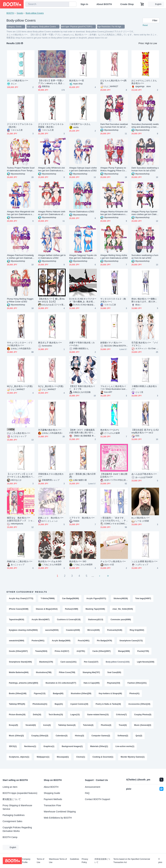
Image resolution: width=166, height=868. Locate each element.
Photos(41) (134, 695)
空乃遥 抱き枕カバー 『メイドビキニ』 (145, 344)
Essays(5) (13, 727)
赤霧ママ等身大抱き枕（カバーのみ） (82, 344)
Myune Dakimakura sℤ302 (82, 212)
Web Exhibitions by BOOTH (58, 818)
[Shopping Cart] (142, 4)
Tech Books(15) (56, 716)
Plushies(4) (106, 727)
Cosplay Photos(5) (143, 716)
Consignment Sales (12, 821)
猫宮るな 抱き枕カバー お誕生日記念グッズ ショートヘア (20, 519)
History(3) (79, 738)
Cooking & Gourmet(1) (103, 759)
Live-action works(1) (125, 748)
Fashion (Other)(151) (137, 684)
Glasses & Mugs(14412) (47, 609)
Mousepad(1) (63, 759)
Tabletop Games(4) (67, 727)
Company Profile (26, 861)
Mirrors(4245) (94, 631)
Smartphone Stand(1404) (20, 663)
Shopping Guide (52, 793)
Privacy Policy (85, 861)
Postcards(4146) (115, 631)
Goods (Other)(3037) (18, 652)
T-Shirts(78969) (48, 598)
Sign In (84, 4)
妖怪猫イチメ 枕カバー (111, 343)
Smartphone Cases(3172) (131, 641)
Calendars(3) (62, 738)
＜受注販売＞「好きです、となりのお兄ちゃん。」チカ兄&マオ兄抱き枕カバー (113, 519)
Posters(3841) (38, 641)
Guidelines (74, 859)
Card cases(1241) (68, 663)
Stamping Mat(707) (91, 673)
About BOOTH (104, 4)
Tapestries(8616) (17, 620)
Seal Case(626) (114, 673)
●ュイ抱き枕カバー (141, 518)
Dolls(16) (37, 716)
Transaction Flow (52, 805)
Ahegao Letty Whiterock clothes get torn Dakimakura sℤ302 (52, 169)
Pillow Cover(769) (67, 673)
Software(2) (123, 738)
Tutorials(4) (88, 727)
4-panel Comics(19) (79, 705)
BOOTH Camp (10, 837)
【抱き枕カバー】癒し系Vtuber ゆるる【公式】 (51, 300)
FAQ (87, 793)
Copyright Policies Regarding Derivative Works (17, 829)
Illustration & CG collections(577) (61, 684)
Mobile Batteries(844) (19, 673)
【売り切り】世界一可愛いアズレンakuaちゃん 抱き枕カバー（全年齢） (51, 82)
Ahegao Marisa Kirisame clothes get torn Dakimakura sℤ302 (114, 213)
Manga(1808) (124, 652)
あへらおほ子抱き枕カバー (144, 474)
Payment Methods (53, 799)
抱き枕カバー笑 (77, 81)
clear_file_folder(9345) (123, 609)
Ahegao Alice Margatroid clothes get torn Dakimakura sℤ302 (21, 213)
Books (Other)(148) (18, 695)
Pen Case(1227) (91, 663)
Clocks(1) (81, 759)
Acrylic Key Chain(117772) (21, 598)
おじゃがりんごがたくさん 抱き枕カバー (145, 82)
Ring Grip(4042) (137, 631)
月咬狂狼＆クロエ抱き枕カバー (51, 475)
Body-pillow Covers (35, 13)
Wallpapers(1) (43, 759)
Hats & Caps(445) (92, 684)
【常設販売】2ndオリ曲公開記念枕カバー (114, 475)
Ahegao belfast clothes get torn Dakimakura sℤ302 (52, 257)
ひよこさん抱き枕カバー (19, 433)
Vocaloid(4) (31, 727)
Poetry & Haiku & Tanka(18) (108, 705)
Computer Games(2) (101, 738)
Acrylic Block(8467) (41, 620)
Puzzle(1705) (143, 652)
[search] (66, 4)
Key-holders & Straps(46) (110, 695)
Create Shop (127, 4)
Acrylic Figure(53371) (96, 598)
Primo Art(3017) (62, 652)
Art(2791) (81, 652)
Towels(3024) (41, 652)
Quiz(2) (139, 738)
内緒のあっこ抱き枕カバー (20, 561)
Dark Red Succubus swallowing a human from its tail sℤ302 (114, 126)
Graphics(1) (49, 748)
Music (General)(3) (143, 727)
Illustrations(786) (44, 673)
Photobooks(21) (40, 705)
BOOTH (10, 13)
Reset (145, 25)
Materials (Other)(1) (99, 748)
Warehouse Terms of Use (58, 861)
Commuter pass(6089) (121, 620)
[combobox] (47, 4)
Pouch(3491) (84, 641)
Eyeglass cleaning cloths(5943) (23, 631)
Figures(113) (40, 695)
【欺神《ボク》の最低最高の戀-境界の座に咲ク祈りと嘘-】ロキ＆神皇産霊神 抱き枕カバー (83, 431)
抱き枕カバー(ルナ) (110, 430)
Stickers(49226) (121, 598)
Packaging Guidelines (14, 815)
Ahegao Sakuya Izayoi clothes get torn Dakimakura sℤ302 (83, 169)
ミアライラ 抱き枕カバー (82, 518)
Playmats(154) (114, 684)
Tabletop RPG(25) (17, 705)
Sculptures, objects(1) (19, 759)
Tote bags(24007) (143, 598)
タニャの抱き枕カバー (18, 81)
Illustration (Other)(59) (81, 695)
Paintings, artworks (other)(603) (24, 684)
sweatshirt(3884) (17, 641)
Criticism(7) (121, 716)
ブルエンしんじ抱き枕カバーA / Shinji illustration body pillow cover (113, 388)
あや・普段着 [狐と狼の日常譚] (83, 475)
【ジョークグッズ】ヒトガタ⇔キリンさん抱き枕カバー (20, 475)
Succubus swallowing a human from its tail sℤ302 (145, 257)
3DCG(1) (13, 748)
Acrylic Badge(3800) (61, 641)
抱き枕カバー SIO (78, 561)
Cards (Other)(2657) (101, 652)
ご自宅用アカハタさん (80, 124)
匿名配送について (12, 799)
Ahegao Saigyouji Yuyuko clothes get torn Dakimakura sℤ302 (83, 257)
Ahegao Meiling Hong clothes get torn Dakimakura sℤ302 (114, 257)
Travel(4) (123, 727)
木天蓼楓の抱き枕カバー (50, 430)
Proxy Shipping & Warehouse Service (17, 807)
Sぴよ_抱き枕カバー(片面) (51, 386)
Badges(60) (58, 695)
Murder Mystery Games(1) (133, 759)
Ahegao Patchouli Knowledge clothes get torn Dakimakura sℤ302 (21, 257)
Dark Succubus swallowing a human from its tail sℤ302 (145, 169)
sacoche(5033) (52, 631)
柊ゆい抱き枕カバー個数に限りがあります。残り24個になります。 (144, 300)
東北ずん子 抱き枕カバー (50, 343)
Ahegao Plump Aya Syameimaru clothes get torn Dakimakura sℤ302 (145, 213)
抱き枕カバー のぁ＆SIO (50, 561)
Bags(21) (59, 705)
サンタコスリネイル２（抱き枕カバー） (113, 300)
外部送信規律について (102, 861)
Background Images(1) (72, 748)
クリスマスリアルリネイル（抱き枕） (20, 126)
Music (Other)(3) (16, 738)
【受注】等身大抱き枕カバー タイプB (82, 388)
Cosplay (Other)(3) (40, 738)
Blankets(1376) (46, 663)
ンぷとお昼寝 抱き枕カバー (145, 561)
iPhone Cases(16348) (19, 609)
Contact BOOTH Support (98, 799)
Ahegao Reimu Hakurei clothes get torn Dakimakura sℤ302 (52, 213)
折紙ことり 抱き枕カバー (51, 518)
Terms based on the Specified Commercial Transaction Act (132, 861)
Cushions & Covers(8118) (69, 620)
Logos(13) (75, 716)
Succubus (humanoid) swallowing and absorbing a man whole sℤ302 (145, 126)
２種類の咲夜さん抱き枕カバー (144, 388)
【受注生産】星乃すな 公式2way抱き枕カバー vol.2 (145, 431)
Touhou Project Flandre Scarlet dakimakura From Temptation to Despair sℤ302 (21, 169)
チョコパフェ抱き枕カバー (113, 561)
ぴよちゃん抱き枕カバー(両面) (113, 82)
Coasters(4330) (73, 631)
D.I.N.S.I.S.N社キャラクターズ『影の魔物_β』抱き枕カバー (83, 300)
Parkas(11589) (72, 609)
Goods (20, 13)
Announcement (93, 787)
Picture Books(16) (17, 716)
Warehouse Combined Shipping (60, 812)
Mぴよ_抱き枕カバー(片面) (20, 386)
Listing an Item (10, 787)
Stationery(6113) (96, 620)
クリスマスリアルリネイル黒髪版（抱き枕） (51, 126)
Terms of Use (41, 861)
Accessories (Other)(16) (139, 705)
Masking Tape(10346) (95, 609)
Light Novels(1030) (146, 663)
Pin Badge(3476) (104, 641)
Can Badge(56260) (71, 598)
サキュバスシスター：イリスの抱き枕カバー (20, 344)
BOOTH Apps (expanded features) (20, 793)
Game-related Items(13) (98, 716)
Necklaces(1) (30, 748)
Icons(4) (47, 727)
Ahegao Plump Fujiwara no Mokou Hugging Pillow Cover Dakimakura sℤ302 (114, 169)
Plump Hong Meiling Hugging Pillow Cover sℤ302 (20, 300)
